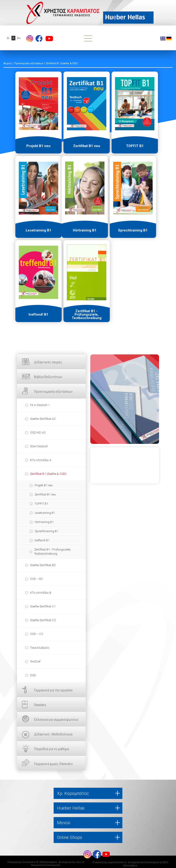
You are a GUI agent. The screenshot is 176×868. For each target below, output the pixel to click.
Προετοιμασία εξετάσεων (53, 392)
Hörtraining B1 (44, 522)
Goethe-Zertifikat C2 (43, 620)
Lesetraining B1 (45, 513)
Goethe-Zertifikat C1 (43, 606)
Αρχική (8, 63)
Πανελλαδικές (40, 648)
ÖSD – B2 (36, 579)
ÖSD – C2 (36, 634)
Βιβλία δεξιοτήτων (48, 377)
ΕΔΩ (125, 399)
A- (8, 38)
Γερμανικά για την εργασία (53, 690)
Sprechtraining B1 (46, 531)
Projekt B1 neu (44, 485)
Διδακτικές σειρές (48, 362)
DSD (33, 675)
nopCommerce (117, 862)
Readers (40, 705)
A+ (19, 38)
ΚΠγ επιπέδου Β (41, 593)
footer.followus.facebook (39, 39)
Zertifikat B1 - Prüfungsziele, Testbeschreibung (52, 552)
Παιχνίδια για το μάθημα (52, 749)
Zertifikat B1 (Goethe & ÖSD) (48, 474)
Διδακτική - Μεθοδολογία (53, 734)
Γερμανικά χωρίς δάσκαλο (54, 764)
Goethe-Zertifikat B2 (43, 565)
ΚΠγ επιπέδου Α (41, 460)
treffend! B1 (42, 540)
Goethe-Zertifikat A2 (43, 419)
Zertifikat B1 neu (45, 494)
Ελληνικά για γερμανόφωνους (56, 720)
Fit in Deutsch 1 (40, 405)
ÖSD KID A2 (38, 433)
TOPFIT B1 (41, 504)
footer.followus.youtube (49, 39)
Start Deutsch (39, 446)
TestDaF (35, 661)
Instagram (30, 39)
